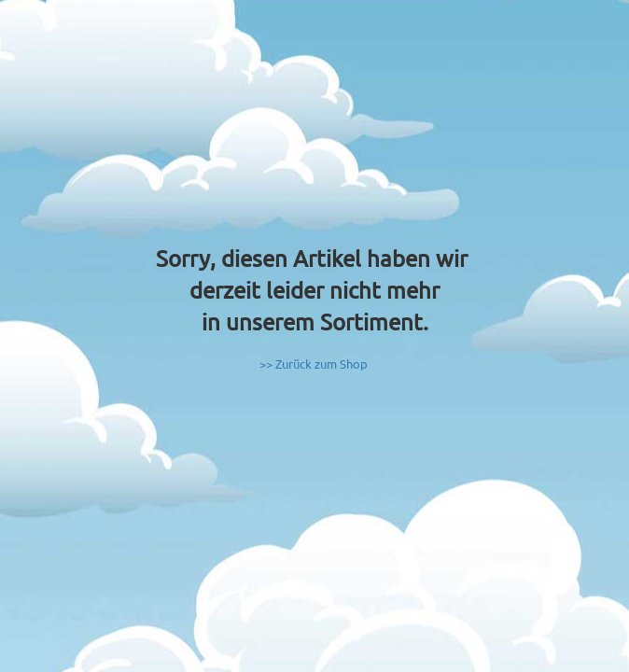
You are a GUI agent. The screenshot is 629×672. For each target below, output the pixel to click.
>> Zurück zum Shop (314, 364)
